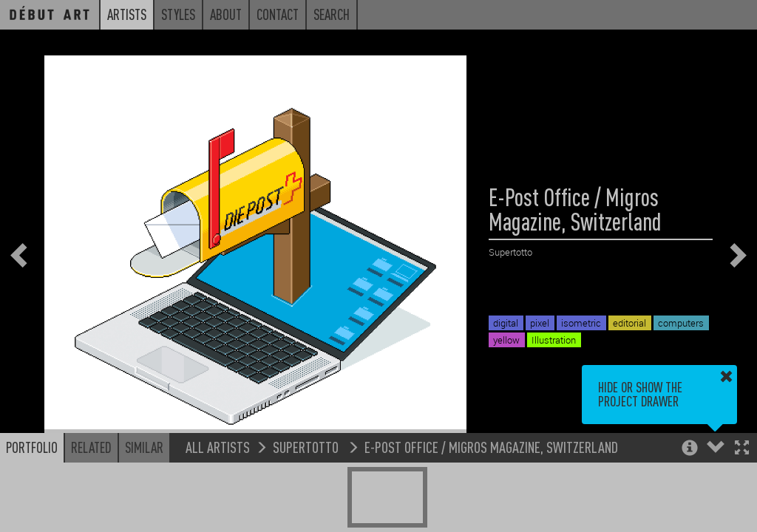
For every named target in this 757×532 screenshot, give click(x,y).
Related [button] (91, 447)
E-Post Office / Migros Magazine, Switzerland (491, 447)
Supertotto (307, 447)
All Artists (218, 447)
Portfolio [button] (32, 447)
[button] (742, 449)
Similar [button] (144, 447)
